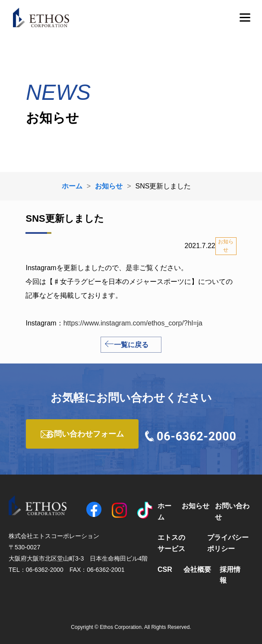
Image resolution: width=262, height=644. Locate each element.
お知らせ (196, 506)
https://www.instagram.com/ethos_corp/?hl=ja (133, 323)
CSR (165, 569)
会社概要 (197, 569)
